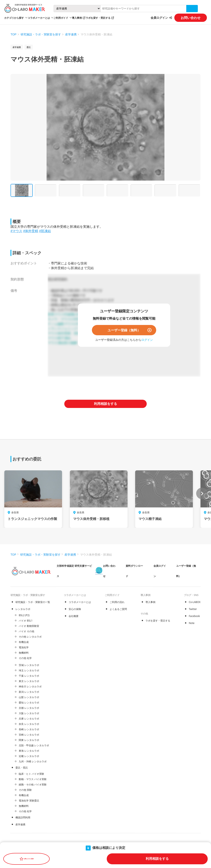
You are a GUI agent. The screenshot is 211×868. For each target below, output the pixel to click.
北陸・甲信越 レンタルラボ (34, 745)
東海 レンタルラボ (29, 751)
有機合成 (24, 642)
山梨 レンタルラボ (29, 697)
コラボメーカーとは (80, 602)
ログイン (147, 340)
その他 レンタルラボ (30, 637)
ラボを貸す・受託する (98, 18)
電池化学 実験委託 (29, 801)
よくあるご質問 (118, 609)
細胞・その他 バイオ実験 (33, 784)
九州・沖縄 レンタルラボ (33, 761)
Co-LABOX (195, 602)
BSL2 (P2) (24, 615)
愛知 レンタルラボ (29, 703)
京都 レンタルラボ (29, 708)
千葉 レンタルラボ (29, 676)
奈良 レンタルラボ (29, 724)
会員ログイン (159, 18)
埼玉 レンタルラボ (29, 670)
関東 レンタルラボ (29, 740)
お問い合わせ (191, 18)
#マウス (16, 231)
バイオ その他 (26, 631)
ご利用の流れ (117, 602)
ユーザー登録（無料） (124, 330)
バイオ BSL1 (26, 621)
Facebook (194, 616)
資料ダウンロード (134, 571)
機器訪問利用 (23, 817)
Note (192, 623)
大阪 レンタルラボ (29, 713)
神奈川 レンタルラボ (30, 686)
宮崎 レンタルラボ (29, 735)
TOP (13, 34)
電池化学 (24, 647)
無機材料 (24, 653)
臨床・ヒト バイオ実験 (31, 774)
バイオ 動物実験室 (29, 626)
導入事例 (77, 18)
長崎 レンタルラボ (29, 729)
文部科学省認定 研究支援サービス (74, 571)
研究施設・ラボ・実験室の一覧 (33, 602)
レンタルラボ (23, 609)
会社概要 (74, 616)
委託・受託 (22, 768)
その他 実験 (25, 790)
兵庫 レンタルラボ (29, 719)
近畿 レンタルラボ (29, 756)
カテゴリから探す (14, 18)
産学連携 (71, 34)
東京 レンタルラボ (29, 681)
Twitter (193, 609)
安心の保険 (75, 609)
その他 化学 (25, 658)
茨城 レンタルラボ (29, 665)
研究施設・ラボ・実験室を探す (41, 34)
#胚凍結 (45, 231)
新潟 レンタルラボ (29, 692)
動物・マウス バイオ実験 (33, 779)
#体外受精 (31, 231)
